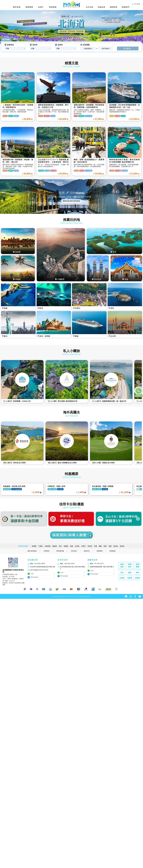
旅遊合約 (87, 551)
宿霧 (71, 546)
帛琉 (60, 546)
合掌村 (83, 546)
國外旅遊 (17, 7)
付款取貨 (46, 551)
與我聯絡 (113, 551)
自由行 (41, 7)
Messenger (33, 577)
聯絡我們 (126, 7)
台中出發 (90, 7)
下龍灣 (40, 546)
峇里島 (122, 546)
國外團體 (6, 39)
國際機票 (29, 7)
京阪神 (90, 546)
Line (31, 574)
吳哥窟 (34, 546)
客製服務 (53, 7)
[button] (7, 27)
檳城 (105, 546)
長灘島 (66, 546)
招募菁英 (100, 551)
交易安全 (74, 551)
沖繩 (95, 546)
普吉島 (116, 546)
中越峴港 (48, 546)
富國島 (55, 546)
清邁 (110, 546)
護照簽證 (114, 7)
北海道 (77, 546)
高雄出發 (102, 7)
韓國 (100, 546)
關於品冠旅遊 (32, 551)
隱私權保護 (60, 551)
